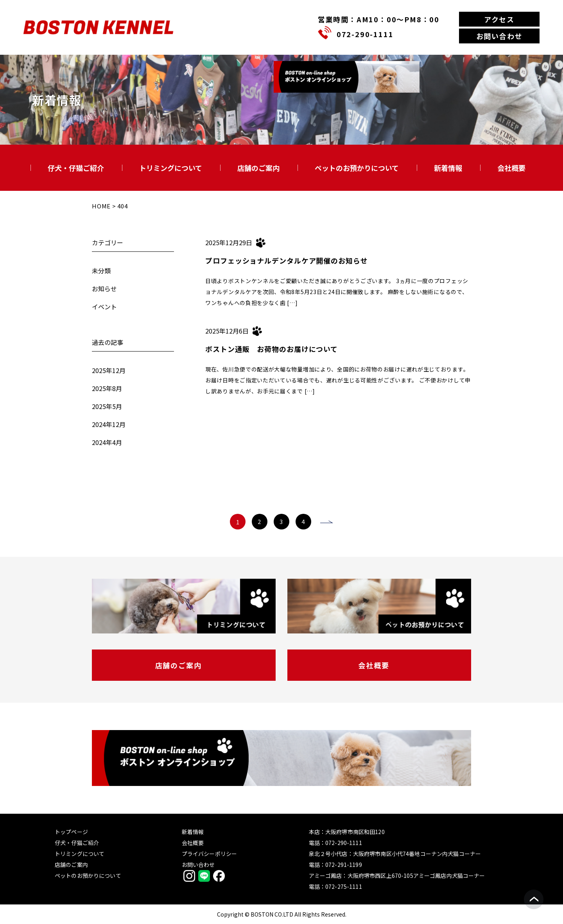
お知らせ (104, 289)
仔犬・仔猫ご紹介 (76, 168)
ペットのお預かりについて (357, 168)
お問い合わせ (499, 36)
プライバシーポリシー (209, 854)
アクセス (499, 19)
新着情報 (448, 168)
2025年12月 (109, 370)
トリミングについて (171, 168)
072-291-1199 (344, 865)
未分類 (101, 271)
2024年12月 (109, 424)
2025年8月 (107, 388)
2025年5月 (107, 406)
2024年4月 (107, 442)
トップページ (71, 832)
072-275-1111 (344, 886)
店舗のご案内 (258, 168)
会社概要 (511, 168)
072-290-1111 (365, 34)
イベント (104, 307)
